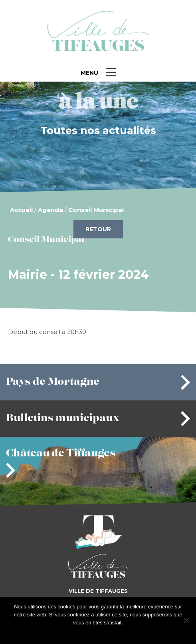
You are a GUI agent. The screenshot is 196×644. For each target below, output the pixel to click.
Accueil (21, 210)
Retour (98, 229)
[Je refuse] (186, 620)
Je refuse (111, 633)
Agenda (50, 210)
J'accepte (86, 633)
